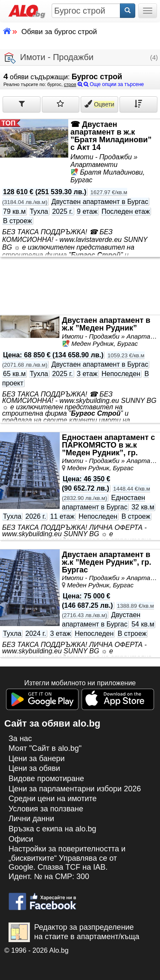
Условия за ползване (46, 809)
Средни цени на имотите (53, 799)
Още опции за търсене (111, 84)
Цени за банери (37, 759)
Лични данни (31, 819)
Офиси (21, 839)
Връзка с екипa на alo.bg (52, 829)
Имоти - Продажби (49, 58)
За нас (20, 739)
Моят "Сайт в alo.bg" (45, 748)
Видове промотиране (46, 779)
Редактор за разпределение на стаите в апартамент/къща (74, 932)
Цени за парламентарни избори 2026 (75, 789)
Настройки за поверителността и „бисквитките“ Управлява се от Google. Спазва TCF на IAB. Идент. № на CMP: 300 (67, 863)
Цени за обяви (34, 768)
